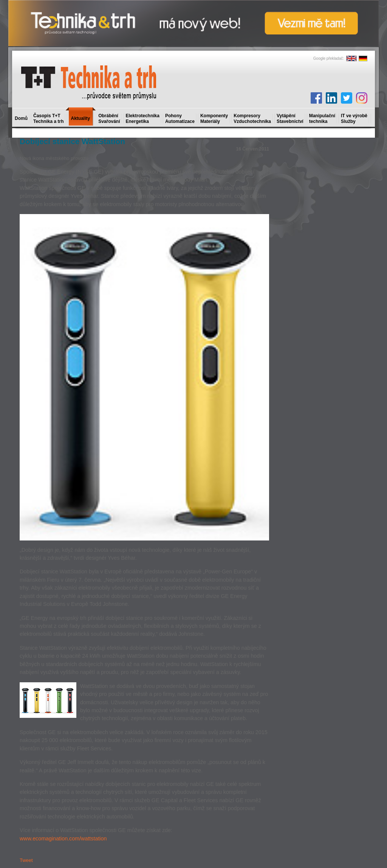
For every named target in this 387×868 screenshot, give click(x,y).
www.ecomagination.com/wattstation (63, 838)
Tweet (26, 860)
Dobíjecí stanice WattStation (72, 141)
